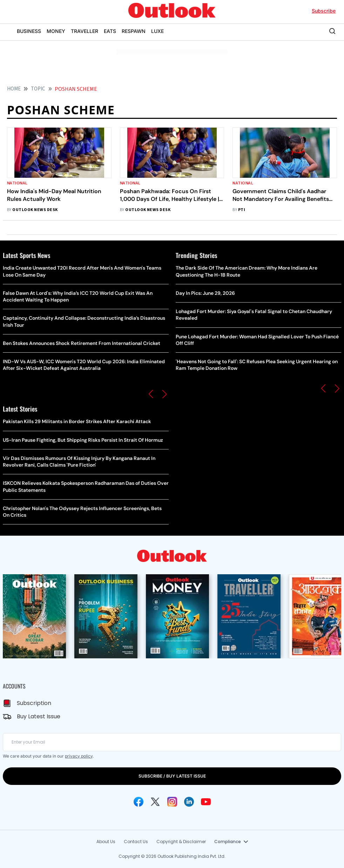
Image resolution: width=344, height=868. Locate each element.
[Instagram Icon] (172, 802)
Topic (38, 89)
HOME (14, 89)
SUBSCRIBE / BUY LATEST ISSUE (172, 776)
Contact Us (136, 842)
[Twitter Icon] (155, 802)
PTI (242, 210)
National (17, 183)
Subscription (34, 703)
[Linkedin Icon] (189, 802)
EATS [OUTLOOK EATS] (110, 31)
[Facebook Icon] (139, 802)
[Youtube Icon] (206, 802)
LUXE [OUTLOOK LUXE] (157, 31)
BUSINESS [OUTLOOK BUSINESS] (29, 31)
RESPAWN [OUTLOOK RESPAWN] (134, 31)
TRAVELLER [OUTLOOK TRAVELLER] (85, 31)
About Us (106, 842)
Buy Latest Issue (39, 716)
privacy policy (79, 756)
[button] (151, 394)
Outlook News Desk (35, 210)
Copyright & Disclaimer (181, 842)
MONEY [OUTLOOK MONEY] (56, 31)
